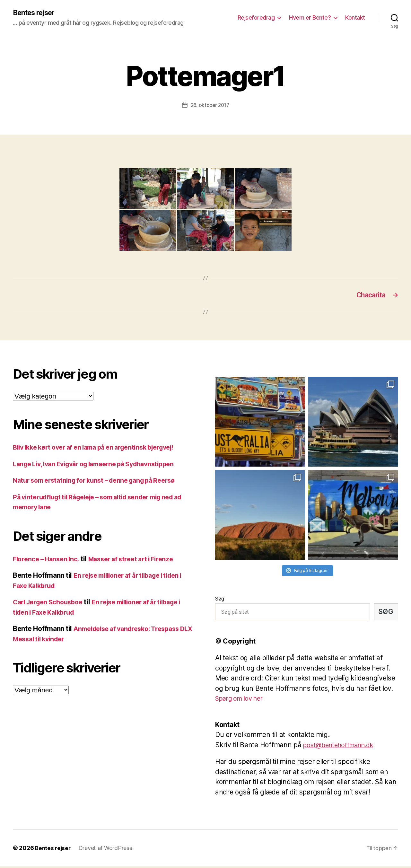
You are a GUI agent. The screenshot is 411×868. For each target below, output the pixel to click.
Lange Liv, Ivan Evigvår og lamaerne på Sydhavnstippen (101, 465)
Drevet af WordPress (107, 850)
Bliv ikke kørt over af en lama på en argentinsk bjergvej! (102, 449)
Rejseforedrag (256, 18)
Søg (220, 600)
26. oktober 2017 (210, 106)
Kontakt (355, 18)
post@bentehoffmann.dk (342, 746)
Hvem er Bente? (310, 18)
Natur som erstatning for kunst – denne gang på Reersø (101, 482)
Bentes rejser (37, 13)
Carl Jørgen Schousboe (51, 604)
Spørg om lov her (242, 700)
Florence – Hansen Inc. (48, 561)
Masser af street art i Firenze (139, 561)
